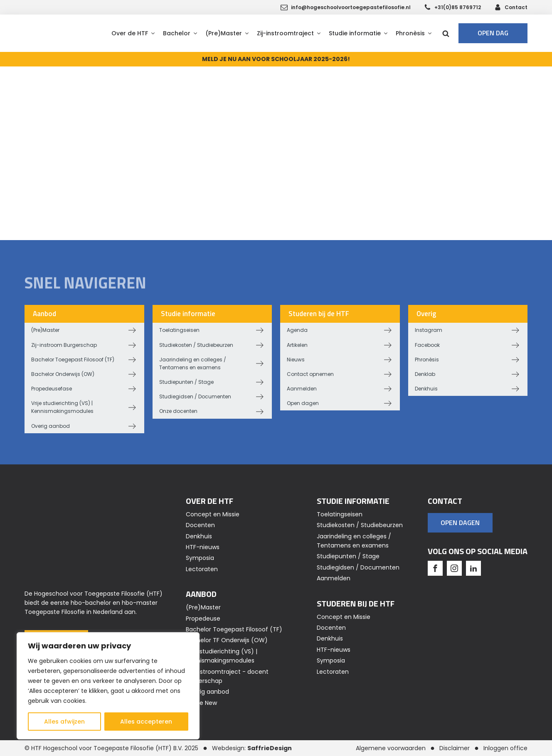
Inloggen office (505, 748)
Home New (201, 703)
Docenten (200, 525)
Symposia (200, 558)
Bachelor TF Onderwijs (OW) (227, 640)
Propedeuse (203, 619)
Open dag (493, 33)
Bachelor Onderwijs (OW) (63, 374)
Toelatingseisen (179, 330)
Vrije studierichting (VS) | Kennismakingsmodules (62, 407)
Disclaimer (455, 748)
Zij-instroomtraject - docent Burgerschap (227, 676)
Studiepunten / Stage (186, 382)
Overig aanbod (51, 426)
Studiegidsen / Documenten (195, 396)
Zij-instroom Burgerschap (64, 345)
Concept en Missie (213, 514)
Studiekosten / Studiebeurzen (196, 345)
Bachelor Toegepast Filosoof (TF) (73, 360)
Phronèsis (427, 360)
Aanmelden (302, 389)
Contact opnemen (310, 374)
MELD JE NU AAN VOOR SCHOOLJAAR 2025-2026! (276, 59)
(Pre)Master (45, 330)
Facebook (427, 345)
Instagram (429, 330)
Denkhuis (426, 389)
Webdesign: (252, 748)
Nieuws (296, 360)
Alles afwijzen (64, 722)
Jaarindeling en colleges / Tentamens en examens (193, 363)
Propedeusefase (52, 389)
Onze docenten (178, 411)
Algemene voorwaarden (391, 748)
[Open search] (446, 33)
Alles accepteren (146, 722)
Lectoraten (202, 569)
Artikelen (297, 345)
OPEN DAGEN (460, 523)
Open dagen (303, 403)
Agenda (297, 330)
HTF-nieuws (203, 547)
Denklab (425, 374)
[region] (108, 686)
